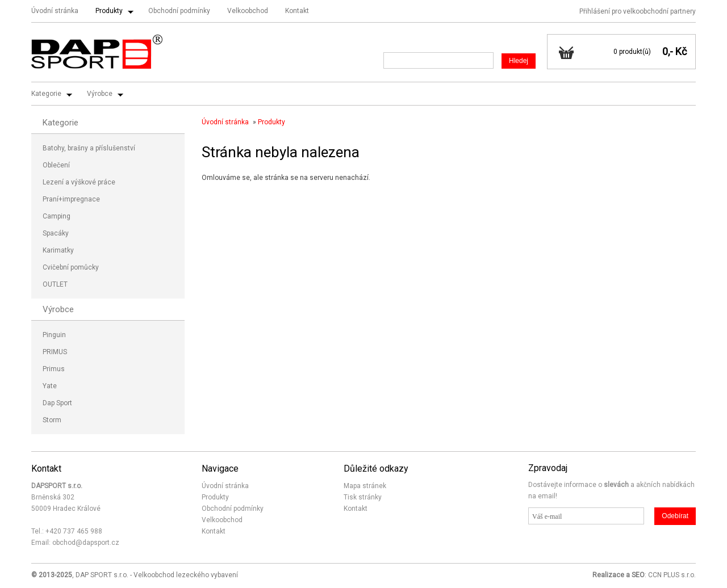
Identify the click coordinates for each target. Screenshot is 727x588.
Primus (54, 369)
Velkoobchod (248, 11)
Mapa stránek (365, 486)
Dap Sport (57, 403)
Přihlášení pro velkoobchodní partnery (638, 11)
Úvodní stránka (55, 11)
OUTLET (55, 284)
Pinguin (54, 335)
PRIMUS (55, 352)
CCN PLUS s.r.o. (672, 575)
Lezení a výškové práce (79, 182)
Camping (57, 216)
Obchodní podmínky (179, 11)
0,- (668, 51)
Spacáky (56, 233)
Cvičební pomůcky (71, 267)
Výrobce (100, 94)
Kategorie (46, 94)
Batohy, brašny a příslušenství (89, 148)
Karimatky (58, 250)
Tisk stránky (363, 497)
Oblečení (56, 165)
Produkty (109, 11)
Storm (52, 420)
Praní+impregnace (71, 199)
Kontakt (297, 11)
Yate (50, 386)
